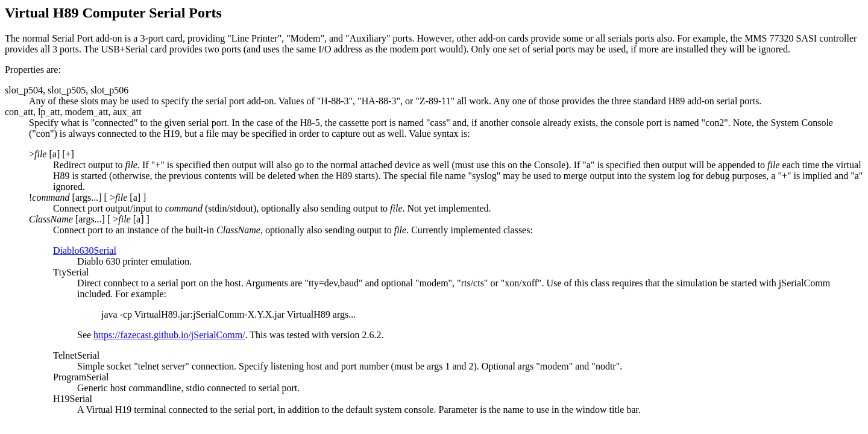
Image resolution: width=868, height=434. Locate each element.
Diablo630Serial (85, 250)
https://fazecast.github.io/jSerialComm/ (169, 335)
